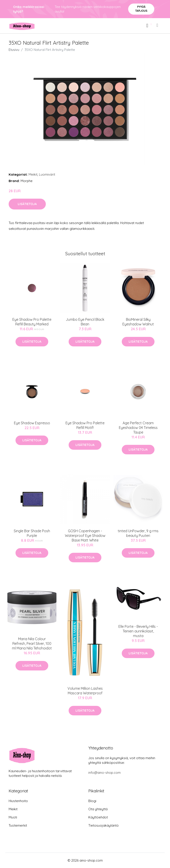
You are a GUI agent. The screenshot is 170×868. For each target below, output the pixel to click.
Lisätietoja (27, 204)
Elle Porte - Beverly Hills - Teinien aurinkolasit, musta (138, 631)
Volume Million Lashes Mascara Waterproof (85, 691)
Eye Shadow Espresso (32, 423)
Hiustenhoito (18, 801)
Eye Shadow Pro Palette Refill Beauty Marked (32, 322)
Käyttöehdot (98, 817)
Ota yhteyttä (98, 809)
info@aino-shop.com (104, 773)
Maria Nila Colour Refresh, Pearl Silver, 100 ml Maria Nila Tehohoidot (32, 643)
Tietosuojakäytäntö (103, 825)
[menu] (158, 25)
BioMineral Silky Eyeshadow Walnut (138, 322)
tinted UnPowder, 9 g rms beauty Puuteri (138, 533)
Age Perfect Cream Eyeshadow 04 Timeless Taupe (138, 428)
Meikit (33, 174)
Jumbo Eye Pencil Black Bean (85, 322)
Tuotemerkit (18, 825)
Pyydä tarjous (141, 9)
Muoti (13, 817)
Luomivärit (47, 174)
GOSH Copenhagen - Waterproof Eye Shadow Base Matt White (85, 536)
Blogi (92, 801)
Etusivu (14, 50)
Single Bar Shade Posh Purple (32, 533)
